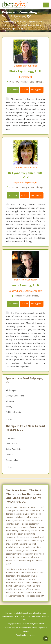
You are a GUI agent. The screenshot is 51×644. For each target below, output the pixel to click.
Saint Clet (10, 455)
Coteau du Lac (12, 460)
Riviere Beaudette (13, 449)
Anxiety (9, 407)
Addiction (10, 401)
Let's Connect (13, 90)
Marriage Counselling (15, 396)
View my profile (37, 90)
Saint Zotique (11, 444)
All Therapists (11, 390)
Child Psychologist (13, 412)
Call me (24, 90)
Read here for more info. (25, 635)
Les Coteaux (11, 438)
